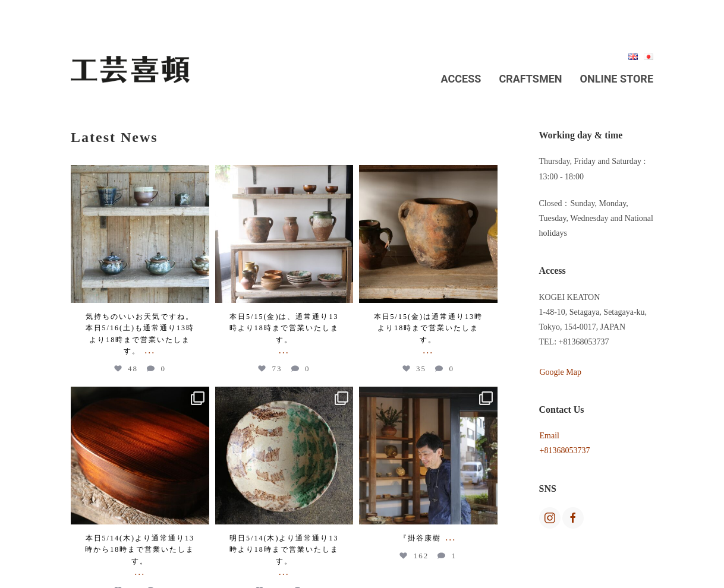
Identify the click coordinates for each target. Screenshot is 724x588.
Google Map (561, 372)
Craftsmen (530, 79)
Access (461, 79)
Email (550, 436)
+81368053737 (565, 451)
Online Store (617, 79)
